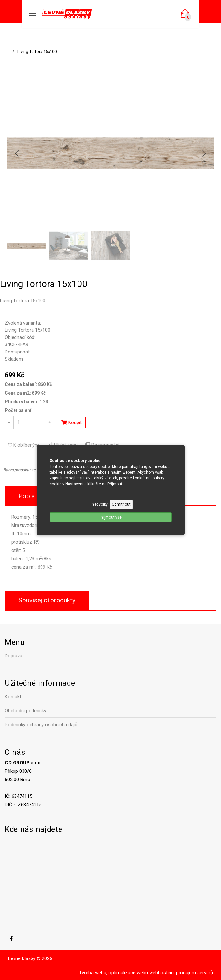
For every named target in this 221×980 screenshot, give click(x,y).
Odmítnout (121, 504)
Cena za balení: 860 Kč (28, 384)
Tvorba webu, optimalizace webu (114, 973)
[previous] (17, 153)
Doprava (14, 656)
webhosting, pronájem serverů (181, 973)
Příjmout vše (111, 517)
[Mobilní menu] (32, 14)
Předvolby (99, 504)
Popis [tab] (27, 496)
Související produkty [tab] (47, 600)
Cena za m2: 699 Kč (25, 393)
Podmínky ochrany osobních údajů (41, 725)
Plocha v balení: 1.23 (27, 402)
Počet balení (18, 410)
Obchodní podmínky (26, 711)
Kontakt (13, 697)
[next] (204, 153)
